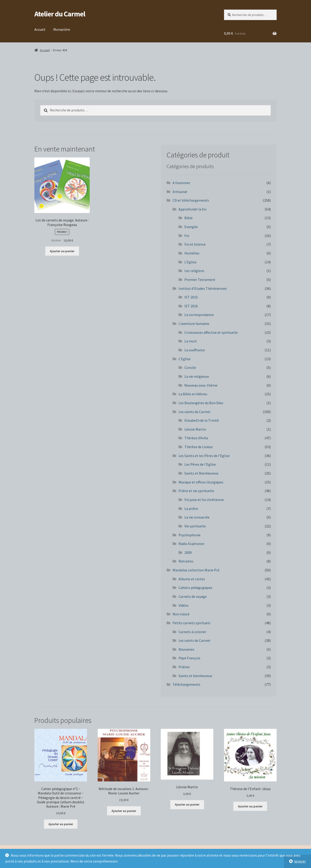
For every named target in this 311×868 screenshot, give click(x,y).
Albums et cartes (192, 579)
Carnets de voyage (193, 596)
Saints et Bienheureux (201, 473)
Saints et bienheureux (195, 676)
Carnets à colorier (192, 632)
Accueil (40, 29)
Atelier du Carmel (60, 14)
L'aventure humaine (194, 324)
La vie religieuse (197, 376)
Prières (184, 667)
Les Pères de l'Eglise (200, 464)
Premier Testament (200, 280)
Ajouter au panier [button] (62, 251)
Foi (187, 236)
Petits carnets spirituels (191, 623)
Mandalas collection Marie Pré (196, 570)
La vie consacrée (197, 517)
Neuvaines (186, 649)
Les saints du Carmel (194, 412)
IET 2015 (191, 297)
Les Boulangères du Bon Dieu (201, 403)
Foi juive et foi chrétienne (204, 500)
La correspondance (199, 315)
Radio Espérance (191, 544)
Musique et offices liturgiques (201, 482)
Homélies (192, 253)
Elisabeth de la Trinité (202, 420)
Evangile (191, 227)
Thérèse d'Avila (196, 438)
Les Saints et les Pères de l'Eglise (204, 456)
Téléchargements (186, 684)
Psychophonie (190, 535)
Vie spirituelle (195, 526)
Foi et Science (195, 244)
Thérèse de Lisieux (199, 447)
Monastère (62, 29)
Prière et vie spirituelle (196, 491)
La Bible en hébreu (193, 394)
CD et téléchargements (191, 200)
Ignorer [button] (300, 861)
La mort (191, 341)
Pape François (189, 658)
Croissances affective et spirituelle (211, 332)
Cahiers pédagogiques (195, 588)
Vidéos (184, 605)
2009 (188, 552)
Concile (190, 367)
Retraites (186, 561)
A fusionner (181, 183)
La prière (191, 508)
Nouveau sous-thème (201, 385)
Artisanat (180, 192)
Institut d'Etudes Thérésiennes (203, 288)
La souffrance (195, 350)
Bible (189, 218)
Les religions (194, 271)
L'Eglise (190, 262)
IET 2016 (191, 306)
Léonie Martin (195, 429)
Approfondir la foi (192, 209)
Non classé (181, 614)
